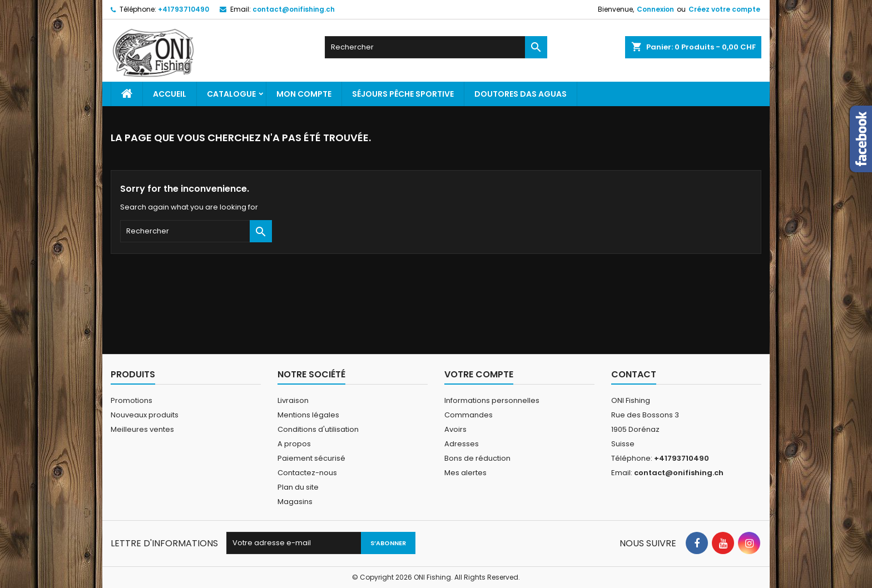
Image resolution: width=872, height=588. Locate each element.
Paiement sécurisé (311, 458)
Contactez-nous (307, 473)
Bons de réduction (477, 458)
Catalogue (231, 94)
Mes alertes (465, 473)
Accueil (170, 94)
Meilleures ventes (142, 429)
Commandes (469, 415)
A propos (294, 444)
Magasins (295, 502)
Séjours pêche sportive (403, 94)
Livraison (293, 400)
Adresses (462, 444)
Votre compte (479, 374)
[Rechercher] (436, 47)
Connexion (655, 9)
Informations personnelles (492, 400)
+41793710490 (184, 9)
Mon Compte (304, 94)
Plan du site (298, 487)
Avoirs (455, 429)
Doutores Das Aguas (521, 94)
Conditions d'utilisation (318, 429)
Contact (634, 374)
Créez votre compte (724, 9)
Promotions (132, 400)
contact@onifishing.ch (294, 9)
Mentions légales (308, 415)
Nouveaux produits (145, 415)
